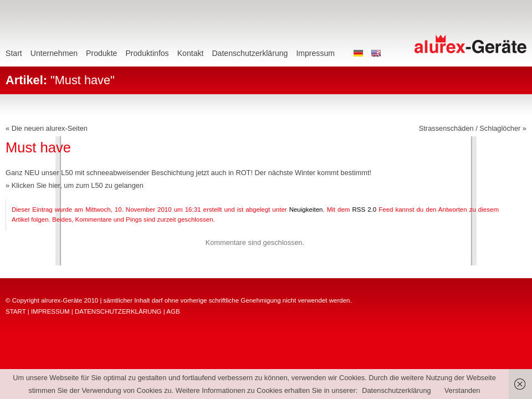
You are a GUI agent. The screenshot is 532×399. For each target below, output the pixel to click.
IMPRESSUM (50, 311)
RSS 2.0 (364, 209)
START (16, 311)
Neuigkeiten (306, 209)
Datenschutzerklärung (250, 53)
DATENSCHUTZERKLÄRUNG (118, 311)
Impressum (315, 53)
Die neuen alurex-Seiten (50, 128)
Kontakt (191, 53)
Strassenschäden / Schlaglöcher (470, 128)
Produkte (101, 53)
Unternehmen (54, 53)
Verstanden (462, 390)
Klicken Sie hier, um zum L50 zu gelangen (78, 185)
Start (14, 53)
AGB (173, 311)
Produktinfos (147, 53)
